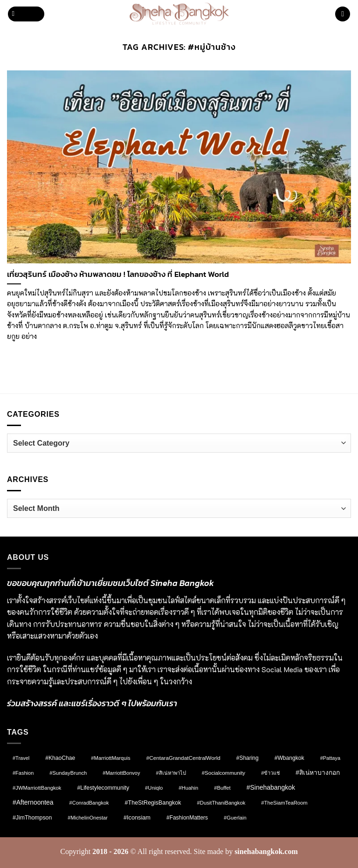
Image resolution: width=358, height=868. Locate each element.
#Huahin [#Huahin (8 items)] (188, 788)
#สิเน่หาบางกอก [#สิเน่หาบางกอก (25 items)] (318, 773)
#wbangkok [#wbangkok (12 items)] (289, 758)
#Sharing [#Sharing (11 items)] (248, 758)
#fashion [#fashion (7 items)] (23, 773)
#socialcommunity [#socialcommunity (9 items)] (224, 773)
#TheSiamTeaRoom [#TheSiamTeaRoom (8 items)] (284, 803)
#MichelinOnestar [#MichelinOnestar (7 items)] (88, 818)
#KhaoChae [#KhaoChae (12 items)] (60, 758)
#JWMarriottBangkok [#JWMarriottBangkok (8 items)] (37, 788)
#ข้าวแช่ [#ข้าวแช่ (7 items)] (270, 773)
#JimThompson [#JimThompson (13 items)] (32, 818)
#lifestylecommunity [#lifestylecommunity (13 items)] (103, 788)
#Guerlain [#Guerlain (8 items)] (235, 818)
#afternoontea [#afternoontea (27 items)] (33, 802)
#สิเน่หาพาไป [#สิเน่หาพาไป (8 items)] (171, 773)
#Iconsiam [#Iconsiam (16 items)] (137, 817)
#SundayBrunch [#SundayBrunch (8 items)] (68, 773)
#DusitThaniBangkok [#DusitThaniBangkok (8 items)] (221, 803)
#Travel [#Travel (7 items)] (21, 758)
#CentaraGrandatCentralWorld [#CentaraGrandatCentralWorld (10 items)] (183, 758)
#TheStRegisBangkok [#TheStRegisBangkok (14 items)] (153, 803)
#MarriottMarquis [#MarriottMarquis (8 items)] (110, 758)
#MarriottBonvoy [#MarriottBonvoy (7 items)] (121, 773)
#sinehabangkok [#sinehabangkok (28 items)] (271, 787)
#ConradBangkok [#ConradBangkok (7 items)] (89, 803)
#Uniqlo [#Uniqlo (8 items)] (154, 788)
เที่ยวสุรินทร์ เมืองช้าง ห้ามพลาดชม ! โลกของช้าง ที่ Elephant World (118, 275)
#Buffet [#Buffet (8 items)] (222, 788)
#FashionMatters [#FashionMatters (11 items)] (187, 818)
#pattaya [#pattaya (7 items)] (330, 758)
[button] (26, 14)
